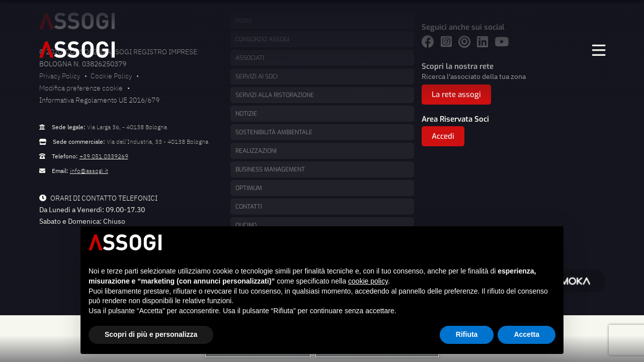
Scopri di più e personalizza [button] (151, 334)
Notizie (246, 114)
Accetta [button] (527, 334)
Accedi (443, 136)
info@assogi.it (89, 171)
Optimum (249, 188)
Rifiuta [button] (467, 334)
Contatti (249, 207)
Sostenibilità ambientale (274, 132)
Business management (270, 169)
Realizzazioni (256, 151)
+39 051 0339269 (104, 156)
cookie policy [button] (368, 281)
